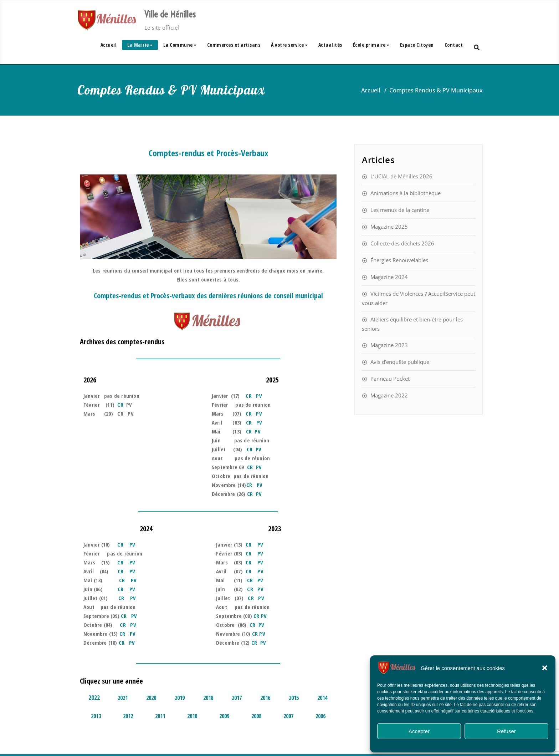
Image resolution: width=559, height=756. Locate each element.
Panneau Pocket (390, 379)
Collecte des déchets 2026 (402, 243)
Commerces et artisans (234, 45)
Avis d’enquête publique (400, 362)
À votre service (289, 45)
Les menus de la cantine (400, 210)
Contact (454, 45)
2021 (123, 698)
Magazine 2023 (389, 345)
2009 (224, 716)
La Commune (180, 45)
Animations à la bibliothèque (406, 193)
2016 (265, 698)
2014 (322, 698)
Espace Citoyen (417, 45)
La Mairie (140, 45)
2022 (94, 698)
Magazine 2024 (389, 277)
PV (259, 396)
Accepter (419, 731)
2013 (96, 716)
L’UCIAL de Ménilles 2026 (401, 176)
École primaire (371, 45)
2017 (237, 698)
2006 (320, 716)
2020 (151, 698)
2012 (128, 716)
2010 (192, 716)
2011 (160, 716)
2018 (208, 698)
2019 (180, 698)
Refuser (506, 731)
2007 (288, 716)
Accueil (109, 45)
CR (120, 405)
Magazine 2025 (389, 227)
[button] (545, 668)
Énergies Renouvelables (399, 260)
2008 (256, 716)
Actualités (330, 45)
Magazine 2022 (389, 395)
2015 (294, 698)
